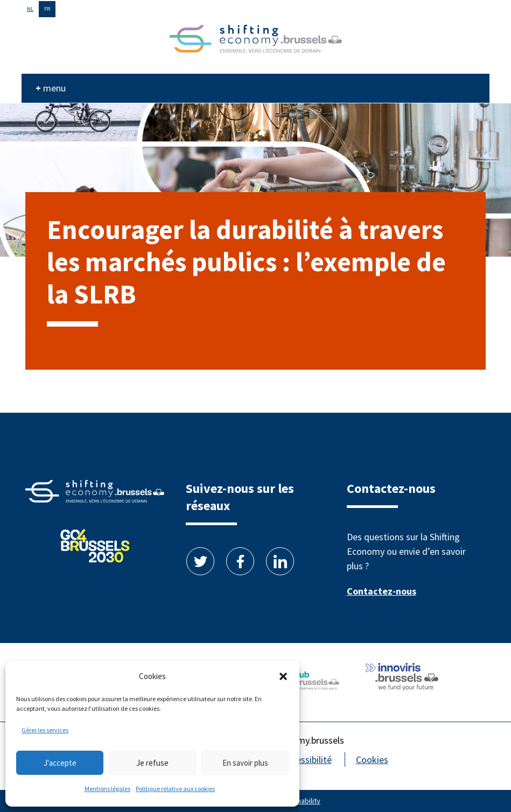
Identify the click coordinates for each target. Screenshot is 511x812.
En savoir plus (245, 763)
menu (54, 88)
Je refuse (152, 763)
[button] (283, 676)
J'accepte (60, 763)
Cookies (372, 760)
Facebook (240, 561)
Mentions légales (107, 789)
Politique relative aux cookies (175, 789)
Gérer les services (45, 730)
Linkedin (280, 561)
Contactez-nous (381, 591)
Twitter (200, 561)
